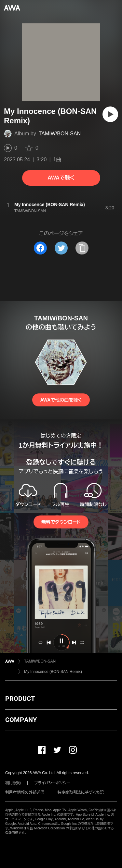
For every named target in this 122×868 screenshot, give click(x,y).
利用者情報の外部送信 (25, 792)
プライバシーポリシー (52, 783)
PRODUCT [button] (20, 699)
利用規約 (13, 783)
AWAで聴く (61, 178)
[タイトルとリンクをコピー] (82, 248)
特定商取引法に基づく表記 (81, 792)
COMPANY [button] (21, 720)
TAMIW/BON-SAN (60, 134)
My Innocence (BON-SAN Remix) (53, 672)
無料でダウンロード (61, 522)
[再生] (110, 114)
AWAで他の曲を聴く (61, 400)
